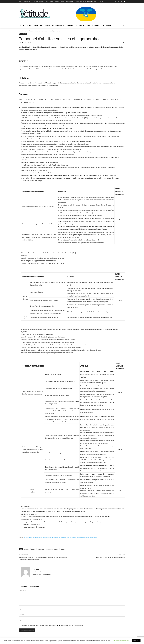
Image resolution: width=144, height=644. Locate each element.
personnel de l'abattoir (53, 549)
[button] (123, 26)
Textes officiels (29, 31)
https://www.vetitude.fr (38, 572)
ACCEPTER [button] (136, 641)
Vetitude (21, 43)
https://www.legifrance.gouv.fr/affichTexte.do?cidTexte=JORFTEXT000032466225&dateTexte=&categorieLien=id (60, 538)
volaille (63, 549)
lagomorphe (41, 549)
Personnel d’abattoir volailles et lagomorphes (60, 39)
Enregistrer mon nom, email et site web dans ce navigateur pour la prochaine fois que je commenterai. (52, 625)
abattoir (34, 549)
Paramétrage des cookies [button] (121, 641)
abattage (27, 549)
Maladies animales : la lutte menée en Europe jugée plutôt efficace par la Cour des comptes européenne (43, 559)
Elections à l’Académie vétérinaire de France (111, 558)
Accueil (21, 31)
